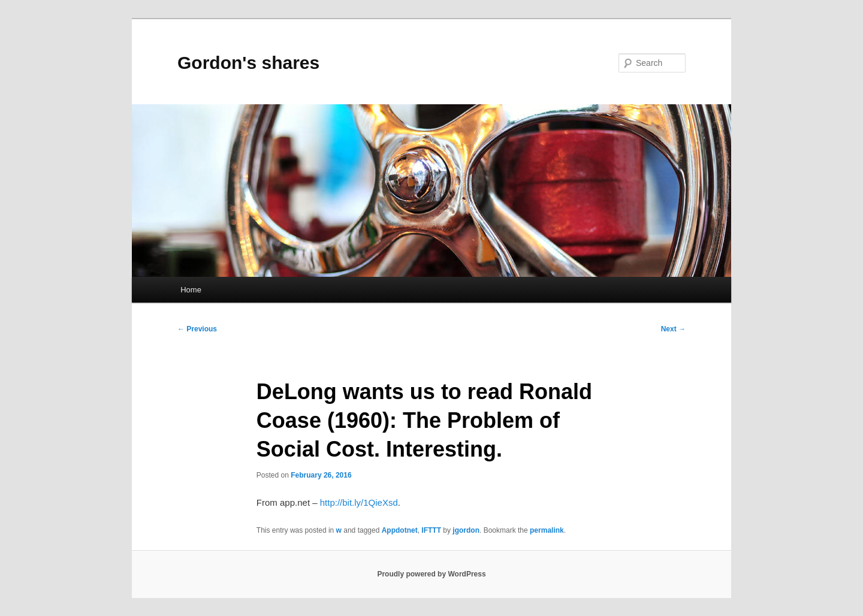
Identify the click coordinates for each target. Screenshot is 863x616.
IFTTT (431, 530)
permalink (547, 530)
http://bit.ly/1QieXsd (359, 502)
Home (191, 290)
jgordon (466, 530)
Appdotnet (400, 530)
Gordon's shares (248, 63)
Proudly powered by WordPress (431, 574)
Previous (197, 329)
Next (673, 329)
